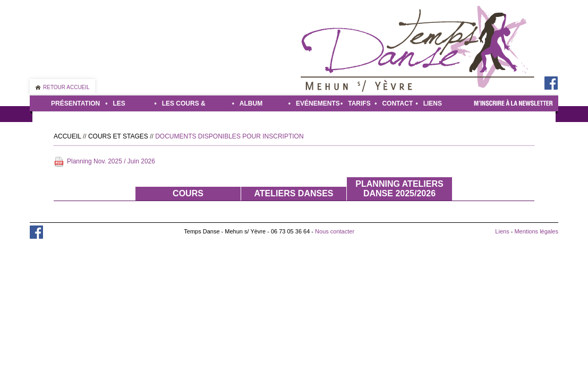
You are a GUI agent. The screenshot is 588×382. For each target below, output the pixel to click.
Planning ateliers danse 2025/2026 (399, 189)
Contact (396, 103)
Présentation (75, 103)
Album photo (251, 106)
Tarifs (359, 103)
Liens (433, 103)
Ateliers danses (293, 193)
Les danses (126, 106)
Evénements (316, 103)
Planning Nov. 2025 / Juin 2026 (111, 161)
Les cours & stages (184, 106)
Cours (188, 193)
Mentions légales (536, 231)
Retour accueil (66, 87)
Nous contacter (335, 231)
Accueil (67, 136)
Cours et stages (118, 136)
